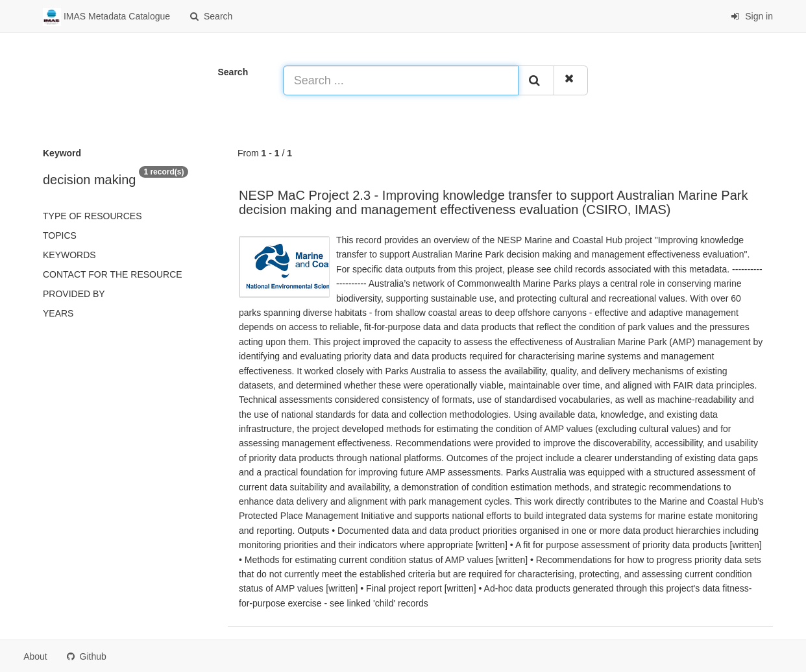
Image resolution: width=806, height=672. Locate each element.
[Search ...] (401, 80)
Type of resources (92, 216)
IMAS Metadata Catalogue (106, 17)
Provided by (74, 294)
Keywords (69, 255)
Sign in (752, 16)
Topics (60, 235)
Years (58, 313)
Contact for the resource (113, 274)
